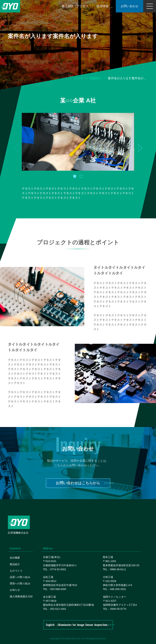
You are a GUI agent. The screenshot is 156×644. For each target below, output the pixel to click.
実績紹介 (96, 78)
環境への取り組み (20, 584)
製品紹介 (15, 564)
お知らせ (15, 590)
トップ (78, 78)
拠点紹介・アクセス (75, 6)
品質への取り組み (20, 577)
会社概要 (15, 558)
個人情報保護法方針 (21, 597)
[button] (75, 176)
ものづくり (16, 571)
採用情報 (103, 6)
